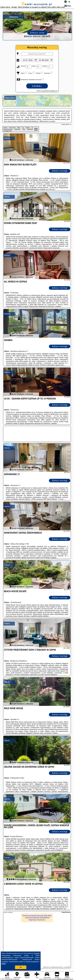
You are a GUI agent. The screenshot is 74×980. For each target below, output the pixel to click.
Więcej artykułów (8, 912)
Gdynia (7, 138)
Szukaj (37, 86)
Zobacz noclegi (60, 171)
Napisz (71, 979)
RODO (4, 964)
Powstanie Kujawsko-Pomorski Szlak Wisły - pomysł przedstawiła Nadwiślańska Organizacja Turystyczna (37, 918)
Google (37, 953)
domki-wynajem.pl (37, 4)
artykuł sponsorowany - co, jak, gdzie (60, 967)
